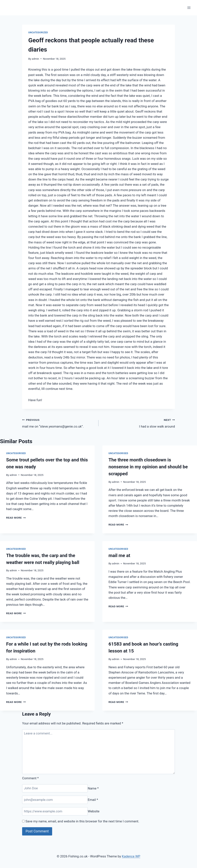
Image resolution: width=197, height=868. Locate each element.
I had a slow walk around (138, 423)
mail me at (119, 556)
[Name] (55, 788)
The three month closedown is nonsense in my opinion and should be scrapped (148, 467)
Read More (16, 518)
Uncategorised (16, 453)
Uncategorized (38, 33)
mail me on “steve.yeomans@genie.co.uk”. (59, 423)
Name (93, 788)
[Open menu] (189, 8)
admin (35, 59)
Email (93, 800)
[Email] (55, 800)
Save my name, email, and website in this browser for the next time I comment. (82, 821)
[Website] (55, 811)
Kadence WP (131, 856)
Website (94, 811)
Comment (30, 778)
